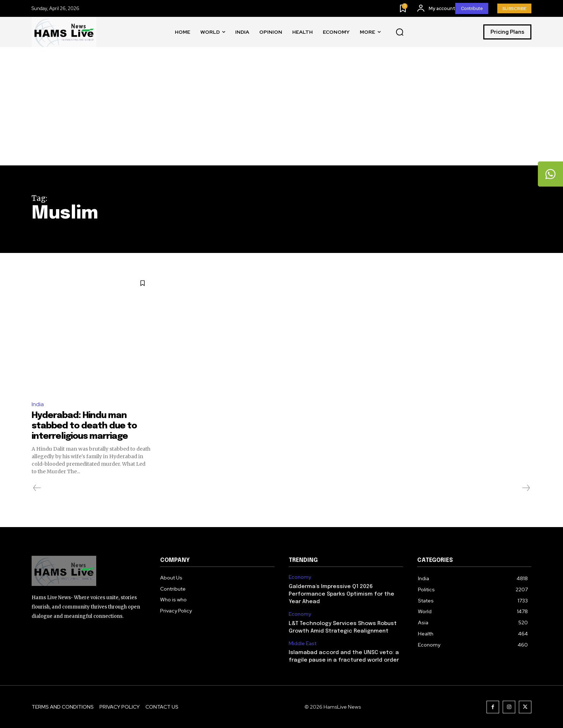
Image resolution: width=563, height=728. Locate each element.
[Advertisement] (281, 112)
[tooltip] (550, 174)
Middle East (303, 643)
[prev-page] (37, 488)
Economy (300, 577)
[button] (400, 32)
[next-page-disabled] (526, 488)
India (38, 404)
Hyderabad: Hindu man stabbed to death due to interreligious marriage (88, 426)
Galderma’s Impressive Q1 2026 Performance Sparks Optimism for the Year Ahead (341, 594)
